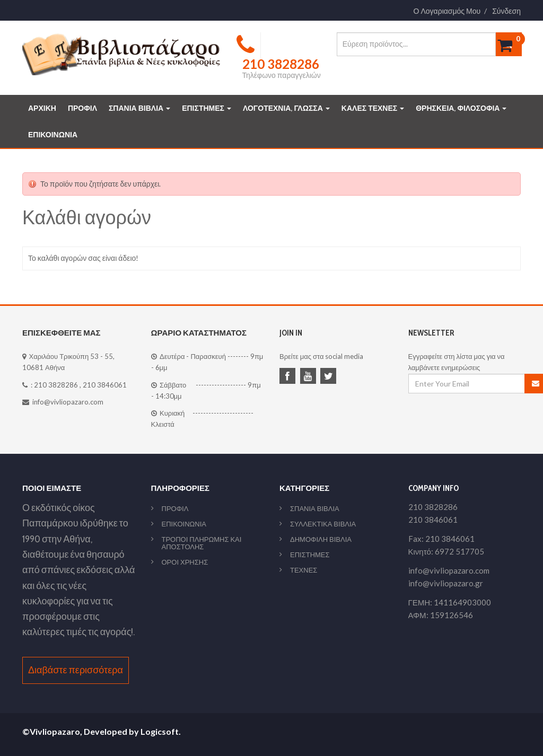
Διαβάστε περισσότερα (76, 670)
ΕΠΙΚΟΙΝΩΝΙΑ (53, 135)
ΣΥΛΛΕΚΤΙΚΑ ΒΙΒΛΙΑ (323, 524)
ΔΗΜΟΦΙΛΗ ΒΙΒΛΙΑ (321, 539)
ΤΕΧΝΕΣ (304, 570)
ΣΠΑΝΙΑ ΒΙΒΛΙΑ (139, 108)
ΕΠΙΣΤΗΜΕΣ (207, 108)
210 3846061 (105, 385)
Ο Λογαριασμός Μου (447, 11)
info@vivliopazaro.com (68, 402)
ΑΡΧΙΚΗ (42, 108)
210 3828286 (56, 385)
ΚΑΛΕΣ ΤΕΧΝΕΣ (373, 108)
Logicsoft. (161, 731)
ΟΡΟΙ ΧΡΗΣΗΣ (185, 562)
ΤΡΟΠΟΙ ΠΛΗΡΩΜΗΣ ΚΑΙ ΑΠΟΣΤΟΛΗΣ (202, 543)
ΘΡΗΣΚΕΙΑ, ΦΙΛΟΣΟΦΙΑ (461, 108)
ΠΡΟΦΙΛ (82, 108)
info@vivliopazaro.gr (446, 583)
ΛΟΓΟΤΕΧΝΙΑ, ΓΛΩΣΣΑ (286, 108)
